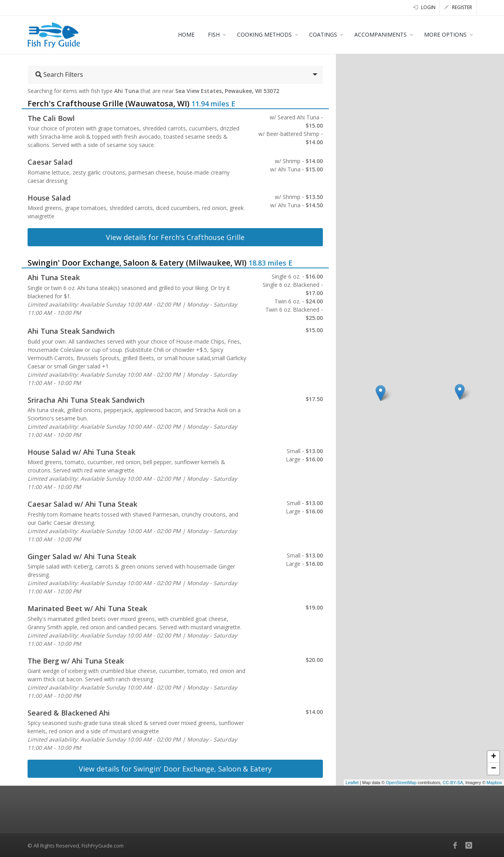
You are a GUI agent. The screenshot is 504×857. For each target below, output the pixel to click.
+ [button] (494, 757)
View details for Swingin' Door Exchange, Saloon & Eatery (175, 769)
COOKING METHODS (264, 34)
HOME (186, 34)
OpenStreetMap (401, 783)
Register (458, 7)
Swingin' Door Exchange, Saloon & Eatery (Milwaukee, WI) (137, 263)
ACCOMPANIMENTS (381, 34)
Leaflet (352, 783)
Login (424, 7)
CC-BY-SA (453, 783)
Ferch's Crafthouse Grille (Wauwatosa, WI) (108, 103)
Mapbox (494, 783)
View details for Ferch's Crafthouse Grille (175, 237)
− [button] (494, 769)
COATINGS (323, 34)
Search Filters (59, 74)
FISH (214, 34)
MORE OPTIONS (445, 34)
